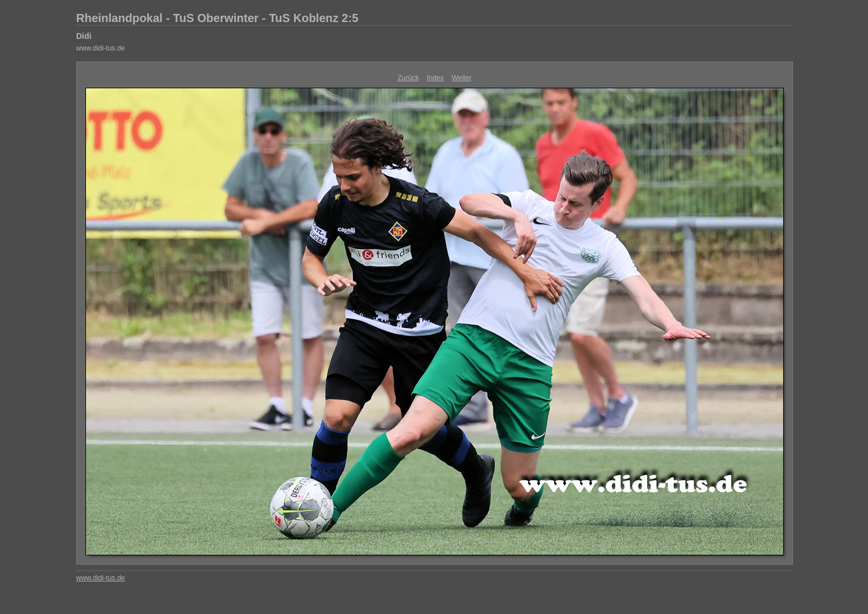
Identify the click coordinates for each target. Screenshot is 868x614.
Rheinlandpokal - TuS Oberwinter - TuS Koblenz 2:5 (217, 18)
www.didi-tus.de (101, 48)
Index (435, 78)
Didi (84, 36)
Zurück (408, 78)
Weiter (461, 78)
